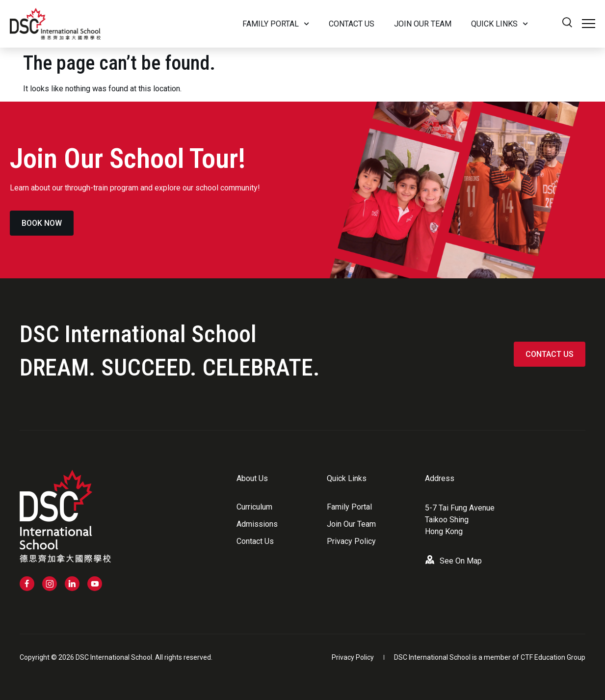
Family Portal (276, 24)
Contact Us (352, 24)
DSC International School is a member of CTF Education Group (490, 657)
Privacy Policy (351, 541)
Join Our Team (351, 524)
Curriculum (254, 507)
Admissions (257, 524)
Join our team (423, 24)
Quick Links (500, 24)
